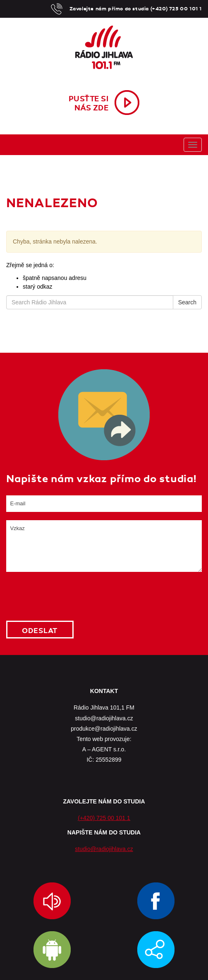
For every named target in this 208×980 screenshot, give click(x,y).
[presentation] (69, 596)
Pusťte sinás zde (89, 103)
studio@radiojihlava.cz (104, 849)
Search (187, 302)
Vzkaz (104, 546)
